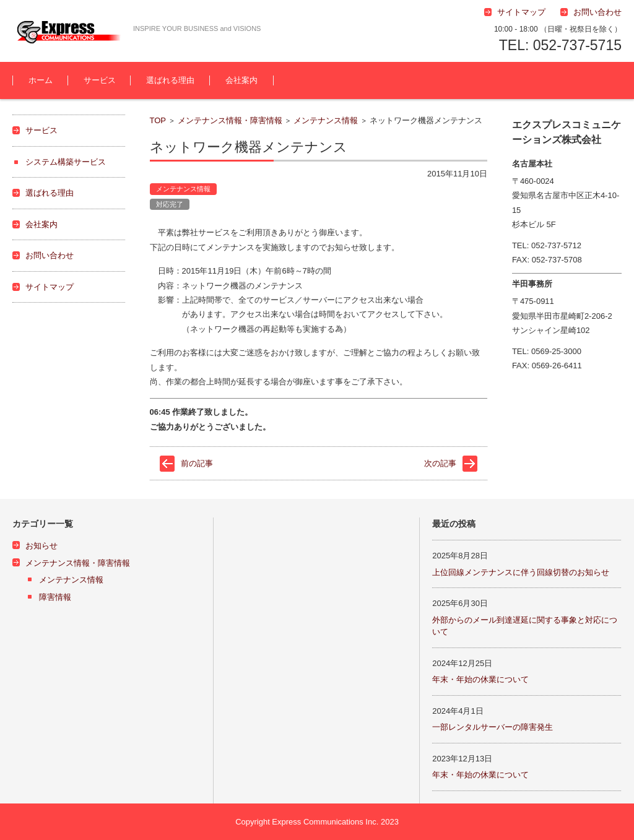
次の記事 (440, 463)
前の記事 (197, 463)
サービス (100, 80)
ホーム (41, 80)
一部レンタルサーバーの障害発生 (493, 727)
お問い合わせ (50, 255)
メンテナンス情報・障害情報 (230, 120)
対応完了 (170, 204)
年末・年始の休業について (480, 679)
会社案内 (241, 80)
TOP (158, 120)
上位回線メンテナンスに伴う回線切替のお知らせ (521, 572)
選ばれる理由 (170, 80)
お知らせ (41, 546)
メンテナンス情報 (326, 120)
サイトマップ (50, 287)
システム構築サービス (66, 162)
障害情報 (55, 597)
